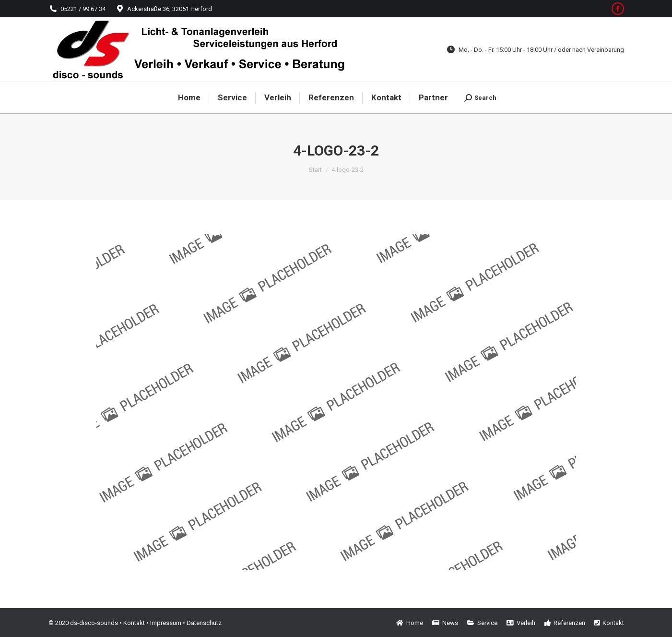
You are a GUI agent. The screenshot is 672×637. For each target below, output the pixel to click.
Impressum (166, 623)
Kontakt (134, 623)
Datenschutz (204, 623)
